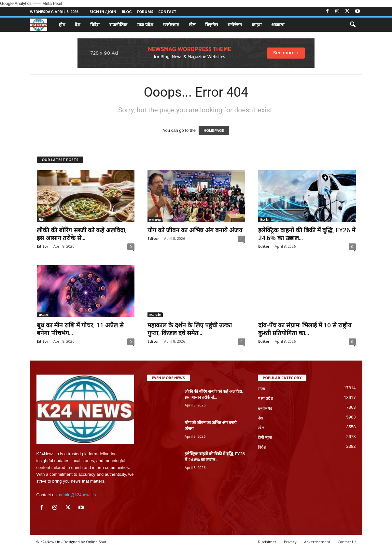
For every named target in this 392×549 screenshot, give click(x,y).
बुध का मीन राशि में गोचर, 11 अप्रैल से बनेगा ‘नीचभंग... (80, 329)
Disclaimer (267, 542)
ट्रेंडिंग (42, 220)
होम (62, 25)
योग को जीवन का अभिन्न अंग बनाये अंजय (195, 230)
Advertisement (317, 542)
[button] (353, 25)
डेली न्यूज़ (265, 438)
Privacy (290, 542)
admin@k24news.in (77, 495)
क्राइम (257, 25)
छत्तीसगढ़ (171, 25)
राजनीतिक (118, 25)
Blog (127, 12)
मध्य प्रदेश (145, 25)
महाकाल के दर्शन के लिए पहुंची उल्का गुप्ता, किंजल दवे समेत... (190, 329)
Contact (167, 12)
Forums (145, 12)
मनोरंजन (235, 25)
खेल (192, 25)
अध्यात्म (278, 25)
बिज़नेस (211, 25)
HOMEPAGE (214, 130)
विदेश (95, 25)
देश (78, 25)
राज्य (262, 389)
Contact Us (347, 542)
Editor (42, 246)
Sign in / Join (103, 12)
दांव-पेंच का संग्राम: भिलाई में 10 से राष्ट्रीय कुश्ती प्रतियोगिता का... (305, 329)
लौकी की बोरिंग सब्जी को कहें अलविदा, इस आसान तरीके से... (82, 234)
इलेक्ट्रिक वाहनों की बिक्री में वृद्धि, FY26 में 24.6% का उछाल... (307, 234)
